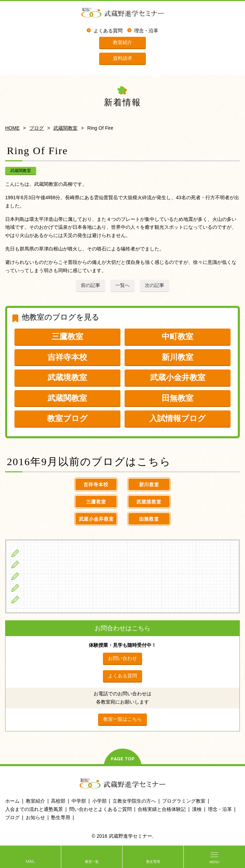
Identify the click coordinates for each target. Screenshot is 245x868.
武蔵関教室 (65, 128)
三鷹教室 (67, 336)
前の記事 (90, 285)
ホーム (12, 801)
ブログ (36, 128)
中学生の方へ (38, 564)
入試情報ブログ (178, 418)
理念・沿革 (146, 31)
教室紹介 (122, 42)
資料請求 (122, 58)
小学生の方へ (38, 553)
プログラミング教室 (184, 801)
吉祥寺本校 (67, 357)
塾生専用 (153, 862)
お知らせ (35, 817)
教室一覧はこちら (122, 719)
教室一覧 (92, 862)
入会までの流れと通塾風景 (34, 809)
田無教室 (178, 398)
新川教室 (178, 357)
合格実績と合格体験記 (162, 809)
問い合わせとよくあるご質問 (100, 809)
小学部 (99, 801)
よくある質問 (108, 31)
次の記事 (155, 285)
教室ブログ (67, 418)
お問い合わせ (122, 658)
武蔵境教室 (67, 377)
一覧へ (122, 285)
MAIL (31, 862)
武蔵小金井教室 (178, 377)
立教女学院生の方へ (46, 588)
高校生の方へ (38, 576)
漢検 (197, 809)
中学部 (79, 801)
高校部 (58, 801)
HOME (12, 128)
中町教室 (178, 336)
